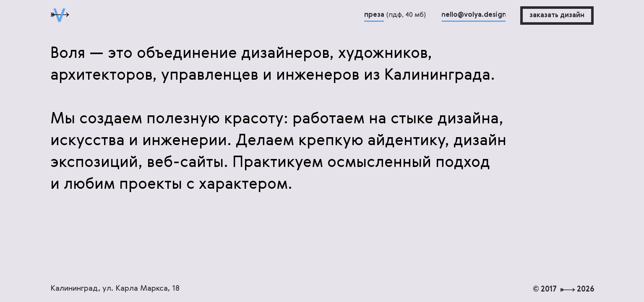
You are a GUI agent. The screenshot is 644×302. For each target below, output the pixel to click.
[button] (557, 16)
